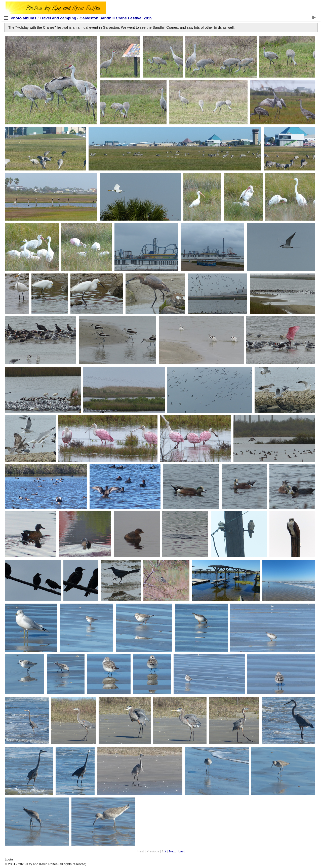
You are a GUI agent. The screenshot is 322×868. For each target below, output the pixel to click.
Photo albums (24, 18)
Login (9, 859)
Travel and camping (58, 18)
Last (181, 851)
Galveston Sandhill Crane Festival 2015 (116, 18)
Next (172, 851)
